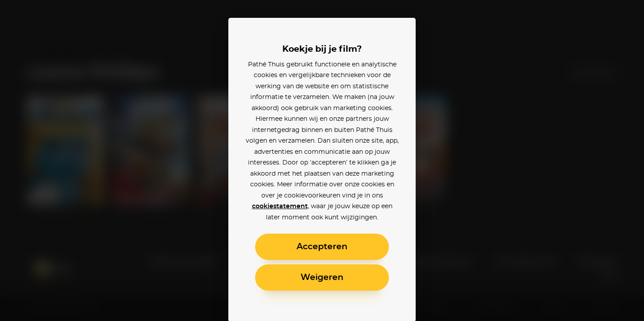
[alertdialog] (322, 160)
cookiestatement (280, 206)
